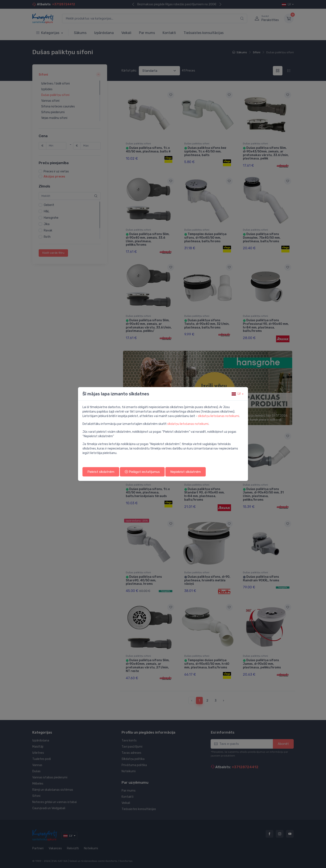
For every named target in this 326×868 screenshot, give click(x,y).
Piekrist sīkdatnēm (101, 472)
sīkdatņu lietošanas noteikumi (218, 416)
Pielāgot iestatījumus (142, 472)
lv (236, 394)
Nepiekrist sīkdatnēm (186, 472)
